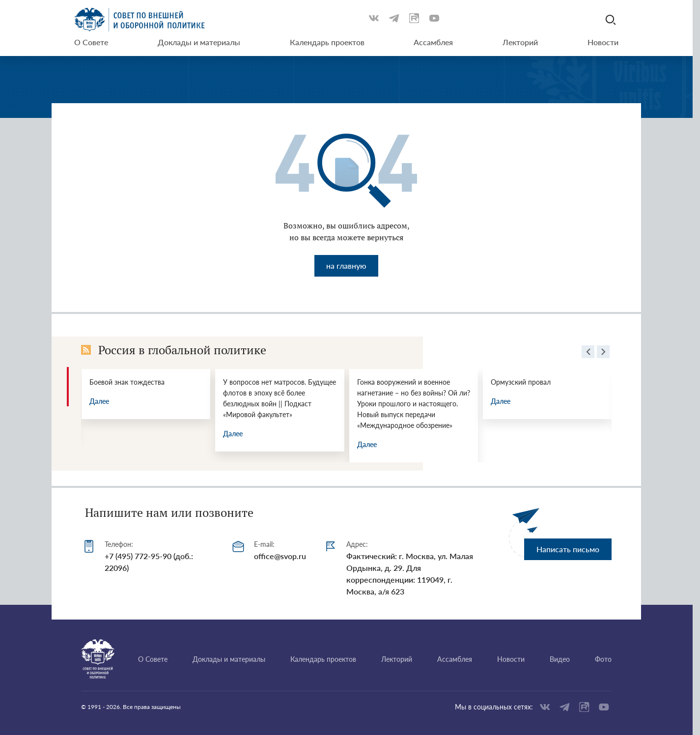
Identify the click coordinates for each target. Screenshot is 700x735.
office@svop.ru (280, 556)
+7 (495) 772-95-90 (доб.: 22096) (149, 562)
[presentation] (588, 353)
